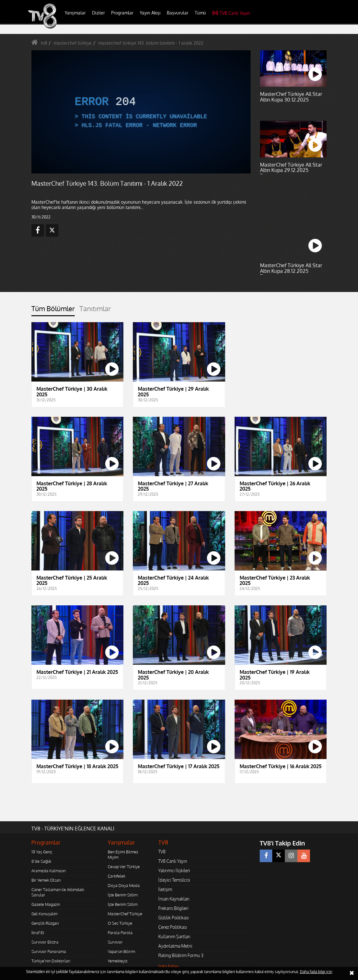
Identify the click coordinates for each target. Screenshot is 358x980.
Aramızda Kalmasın (49, 871)
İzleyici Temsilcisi (174, 880)
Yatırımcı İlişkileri (174, 870)
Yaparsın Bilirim (121, 951)
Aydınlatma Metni (175, 946)
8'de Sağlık (41, 861)
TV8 (162, 852)
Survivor (115, 942)
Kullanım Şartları (174, 936)
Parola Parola (120, 933)
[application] (141, 112)
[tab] (53, 310)
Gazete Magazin (46, 904)
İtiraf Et (38, 933)
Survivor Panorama (49, 951)
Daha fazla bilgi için (316, 972)
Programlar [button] (122, 13)
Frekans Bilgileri (173, 908)
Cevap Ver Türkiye (124, 867)
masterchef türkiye (73, 43)
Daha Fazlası (169, 966)
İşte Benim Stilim (123, 895)
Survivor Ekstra (45, 942)
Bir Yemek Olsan (46, 880)
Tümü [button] (200, 13)
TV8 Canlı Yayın (231, 13)
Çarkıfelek (117, 876)
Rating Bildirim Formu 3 (181, 955)
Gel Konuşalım (44, 914)
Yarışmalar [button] (75, 13)
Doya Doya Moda (124, 885)
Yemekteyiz (118, 961)
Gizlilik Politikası (174, 918)
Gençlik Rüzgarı (45, 923)
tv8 (44, 43)
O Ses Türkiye (120, 923)
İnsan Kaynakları (174, 899)
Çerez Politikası (173, 927)
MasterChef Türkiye (125, 914)
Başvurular (178, 13)
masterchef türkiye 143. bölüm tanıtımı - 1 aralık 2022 (151, 43)
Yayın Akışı (150, 13)
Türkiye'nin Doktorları (51, 961)
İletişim (165, 889)
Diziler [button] (98, 13)
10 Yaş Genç (42, 852)
